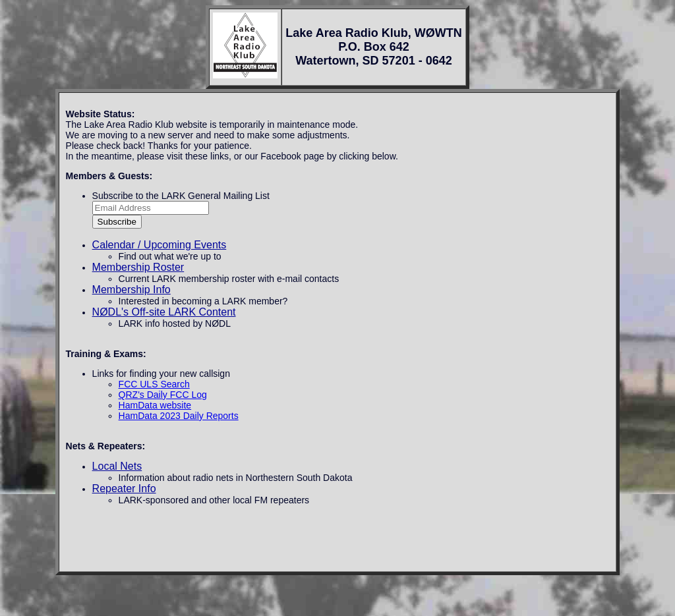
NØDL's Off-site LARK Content (164, 312)
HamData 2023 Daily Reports (179, 416)
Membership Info (132, 290)
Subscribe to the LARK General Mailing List (181, 196)
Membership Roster (138, 267)
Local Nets (117, 466)
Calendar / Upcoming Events (160, 245)
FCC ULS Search (154, 384)
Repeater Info (124, 489)
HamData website (155, 405)
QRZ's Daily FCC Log (163, 395)
